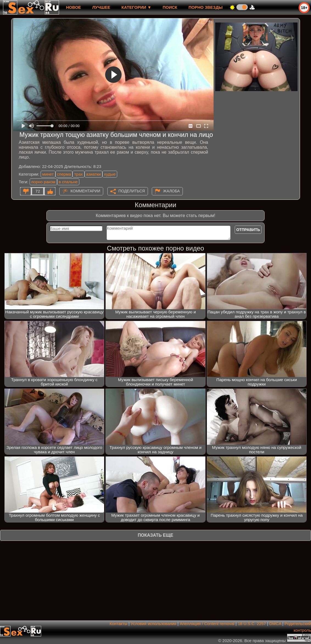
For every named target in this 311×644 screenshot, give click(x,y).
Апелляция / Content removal (207, 624)
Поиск (170, 7)
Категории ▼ (137, 7)
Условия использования (154, 624)
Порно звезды (206, 7)
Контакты (118, 624)
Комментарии (86, 191)
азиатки (93, 174)
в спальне (68, 182)
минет (48, 174)
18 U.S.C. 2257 (252, 624)
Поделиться (132, 191)
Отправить (248, 230)
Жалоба (171, 191)
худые (110, 174)
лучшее (101, 7)
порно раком (43, 182)
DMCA (275, 624)
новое (73, 7)
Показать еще (155, 535)
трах (78, 174)
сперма (64, 174)
